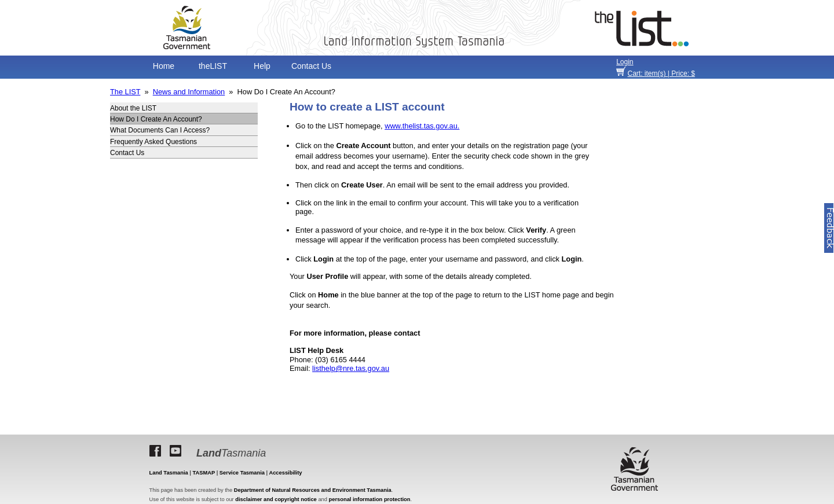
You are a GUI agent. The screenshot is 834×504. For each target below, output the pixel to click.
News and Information (189, 92)
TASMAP (204, 473)
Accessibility (285, 473)
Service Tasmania (242, 473)
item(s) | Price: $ (661, 73)
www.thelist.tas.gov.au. (422, 126)
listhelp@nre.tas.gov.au (351, 368)
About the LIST (133, 108)
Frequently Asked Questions (153, 142)
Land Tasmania (169, 473)
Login (625, 62)
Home (164, 66)
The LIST (125, 92)
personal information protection (370, 499)
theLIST (213, 66)
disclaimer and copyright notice (276, 499)
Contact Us (311, 66)
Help (262, 66)
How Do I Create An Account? (156, 119)
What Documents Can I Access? (160, 130)
